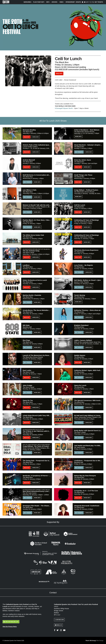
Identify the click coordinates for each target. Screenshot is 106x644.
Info (48, 2)
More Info (36, 137)
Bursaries (28, 2)
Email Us (58, 625)
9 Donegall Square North (64, 108)
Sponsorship (70, 2)
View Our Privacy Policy (10, 626)
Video (62, 2)
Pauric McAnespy (95, 640)
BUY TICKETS (27, 332)
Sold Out (59, 74)
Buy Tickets (99, 2)
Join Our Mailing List (11, 622)
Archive (55, 2)
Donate (78, 2)
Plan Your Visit (39, 2)
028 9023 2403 (59, 619)
